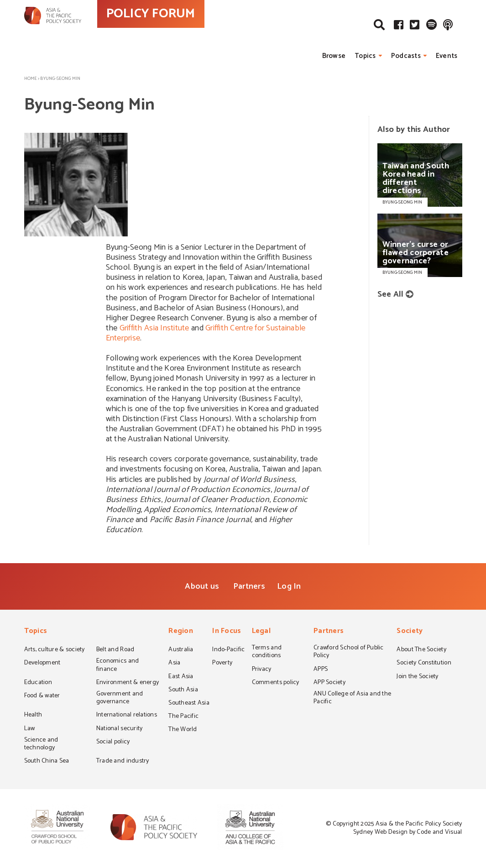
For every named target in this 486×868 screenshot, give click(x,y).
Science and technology (41, 745)
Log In (289, 586)
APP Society (329, 683)
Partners (249, 586)
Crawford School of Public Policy (349, 652)
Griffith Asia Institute (154, 328)
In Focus (227, 632)
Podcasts (406, 56)
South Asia (183, 690)
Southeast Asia (189, 704)
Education (38, 683)
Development (42, 664)
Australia (181, 650)
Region (181, 632)
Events (447, 56)
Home (31, 78)
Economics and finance (118, 666)
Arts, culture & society (55, 650)
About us (202, 586)
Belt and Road (115, 650)
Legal (261, 632)
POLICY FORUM (192, 31)
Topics (365, 56)
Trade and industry (123, 762)
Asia (174, 664)
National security (120, 729)
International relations (127, 716)
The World (183, 730)
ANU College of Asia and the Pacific (352, 698)
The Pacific (183, 717)
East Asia (181, 677)
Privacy (262, 670)
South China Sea (47, 762)
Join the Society (417, 677)
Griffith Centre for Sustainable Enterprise (206, 333)
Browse (334, 56)
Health (33, 716)
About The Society (421, 650)
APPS (321, 670)
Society (410, 632)
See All (391, 294)
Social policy (113, 743)
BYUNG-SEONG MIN (402, 202)
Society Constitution (424, 664)
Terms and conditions (267, 652)
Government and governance (120, 698)
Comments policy (276, 683)
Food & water (42, 696)
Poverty (222, 664)
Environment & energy (128, 683)
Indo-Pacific (228, 650)
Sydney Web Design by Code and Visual (408, 832)
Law (30, 729)
